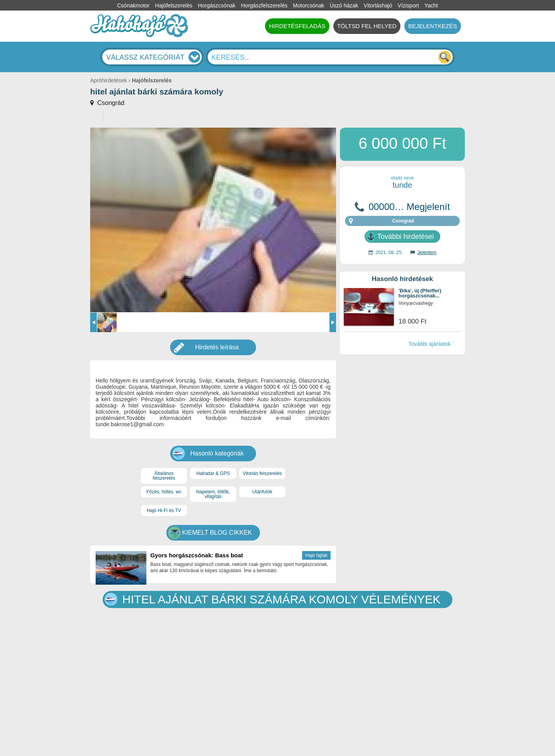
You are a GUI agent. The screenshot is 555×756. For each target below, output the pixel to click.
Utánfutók (262, 492)
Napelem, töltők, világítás (213, 494)
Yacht (431, 5)
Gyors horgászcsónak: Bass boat (197, 555)
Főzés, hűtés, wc (164, 492)
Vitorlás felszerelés (262, 473)
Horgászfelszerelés (264, 5)
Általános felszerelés (164, 476)
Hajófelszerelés (174, 5)
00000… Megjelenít (409, 207)
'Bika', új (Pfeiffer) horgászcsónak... (420, 293)
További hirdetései (405, 237)
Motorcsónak (309, 5)
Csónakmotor (133, 5)
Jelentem (427, 253)
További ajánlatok (430, 344)
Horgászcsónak (217, 5)
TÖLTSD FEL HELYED (367, 26)
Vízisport (408, 5)
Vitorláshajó (378, 5)
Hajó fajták (316, 555)
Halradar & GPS (213, 473)
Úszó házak (344, 5)
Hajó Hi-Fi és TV (164, 511)
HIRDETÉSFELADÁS (297, 26)
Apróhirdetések (109, 80)
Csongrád (110, 103)
